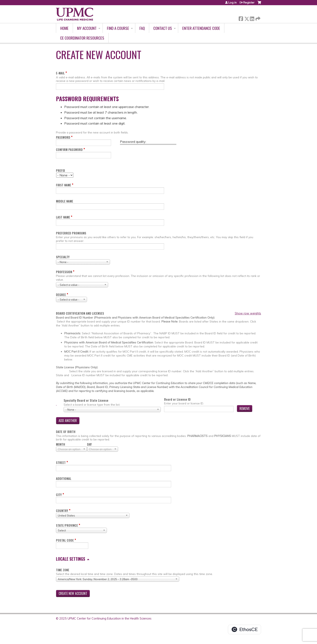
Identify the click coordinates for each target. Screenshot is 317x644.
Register (249, 2)
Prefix (60, 170)
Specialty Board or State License (86, 400)
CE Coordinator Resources (82, 38)
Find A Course (118, 28)
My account (87, 28)
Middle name (65, 201)
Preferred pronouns (71, 233)
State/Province (67, 525)
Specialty (63, 257)
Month (60, 444)
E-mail (60, 73)
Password (63, 137)
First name (64, 185)
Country (62, 511)
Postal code (65, 540)
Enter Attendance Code (201, 28)
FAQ (142, 28)
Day (89, 444)
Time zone (63, 570)
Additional (64, 478)
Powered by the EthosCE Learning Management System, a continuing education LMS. (244, 629)
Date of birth (66, 432)
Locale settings (71, 559)
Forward (258, 18)
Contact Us (163, 28)
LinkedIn (252, 18)
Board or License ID (177, 399)
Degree (61, 295)
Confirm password (69, 150)
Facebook (241, 18)
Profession (64, 272)
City (59, 495)
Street (61, 463)
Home (64, 28)
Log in (232, 2)
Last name (63, 217)
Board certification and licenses (80, 313)
